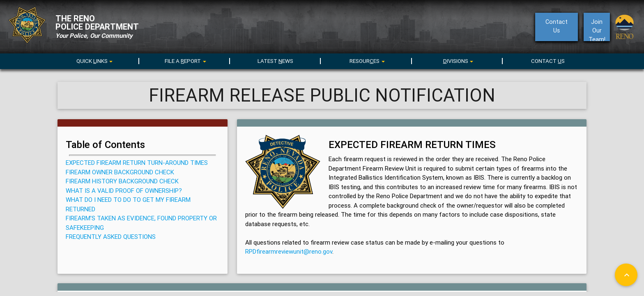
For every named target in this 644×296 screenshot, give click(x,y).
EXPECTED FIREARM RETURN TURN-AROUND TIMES (137, 163)
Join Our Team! (597, 30)
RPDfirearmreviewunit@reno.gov (289, 251)
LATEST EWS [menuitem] (275, 61)
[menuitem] (94, 60)
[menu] (185, 61)
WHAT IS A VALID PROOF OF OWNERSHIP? (124, 191)
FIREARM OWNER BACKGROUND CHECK (120, 172)
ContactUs (557, 26)
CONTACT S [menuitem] (548, 61)
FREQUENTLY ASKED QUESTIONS (111, 237)
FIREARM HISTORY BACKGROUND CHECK (122, 181)
